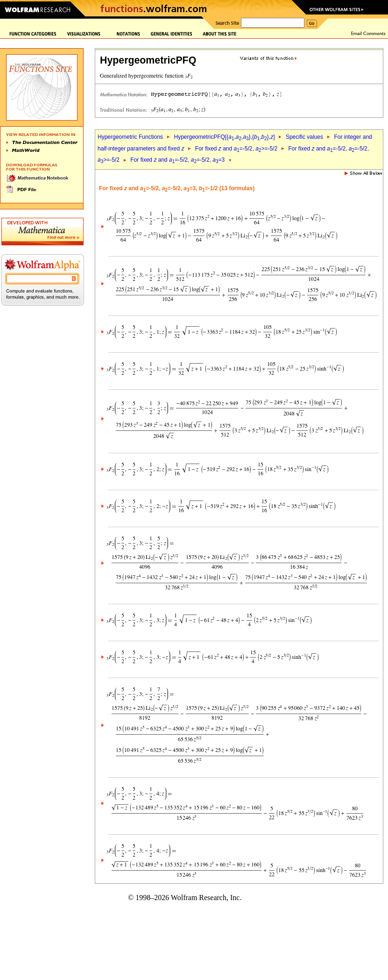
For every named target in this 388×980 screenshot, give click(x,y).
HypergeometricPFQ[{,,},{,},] (224, 137)
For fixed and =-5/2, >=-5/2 (236, 149)
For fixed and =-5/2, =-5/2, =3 (177, 160)
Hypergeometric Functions (130, 137)
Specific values (304, 137)
